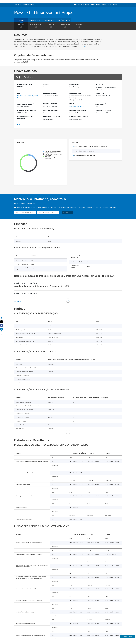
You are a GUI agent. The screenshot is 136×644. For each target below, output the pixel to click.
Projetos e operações (28, 4)
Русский (115, 4)
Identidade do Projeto (25, 84)
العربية (110, 4)
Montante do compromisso (27, 110)
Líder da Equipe (75, 84)
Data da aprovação (76, 93)
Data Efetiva (100, 93)
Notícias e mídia (64, 20)
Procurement (35, 20)
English (93, 4)
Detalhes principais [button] (36, 26)
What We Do (18, 4)
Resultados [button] (79, 26)
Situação (46, 84)
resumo (21, 20)
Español (98, 4)
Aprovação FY (101, 104)
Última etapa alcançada (52, 117)
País (19, 93)
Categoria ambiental (50, 110)
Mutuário (99, 85)
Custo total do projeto (25, 104)
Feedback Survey (127, 636)
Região (72, 104)
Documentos (50, 20)
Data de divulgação (50, 93)
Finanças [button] (51, 26)
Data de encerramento (103, 110)
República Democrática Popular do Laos (28, 97)
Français (104, 4)
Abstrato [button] (21, 26)
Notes (19, 125)
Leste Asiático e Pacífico (77, 106)
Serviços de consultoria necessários (25, 118)
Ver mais (84, 46)
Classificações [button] (65, 26)
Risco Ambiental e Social (78, 110)
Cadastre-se (67, 213)
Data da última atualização (79, 117)
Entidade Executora (50, 104)
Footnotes (18, 301)
